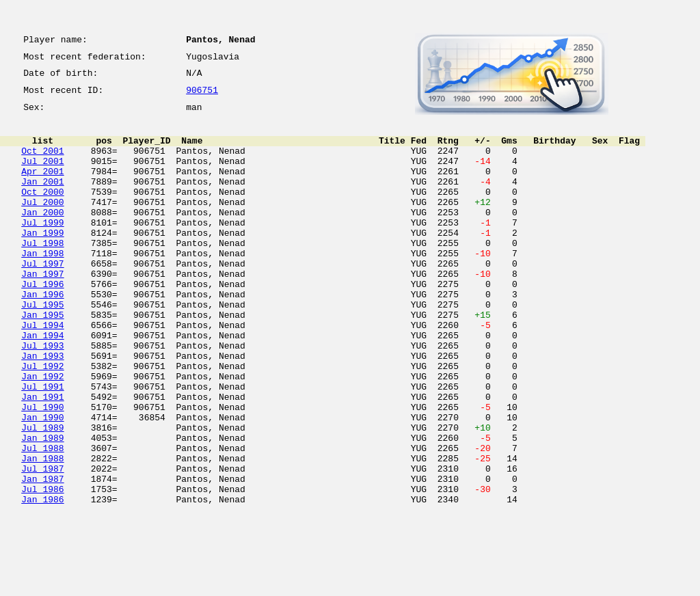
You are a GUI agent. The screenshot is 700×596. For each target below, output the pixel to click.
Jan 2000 (42, 236)
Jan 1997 (42, 310)
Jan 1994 (42, 384)
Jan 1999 (42, 261)
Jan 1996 (42, 335)
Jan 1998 (42, 286)
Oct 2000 (42, 212)
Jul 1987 (42, 544)
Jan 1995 (42, 360)
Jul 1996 (42, 323)
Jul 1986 (42, 569)
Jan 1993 (42, 409)
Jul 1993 (42, 396)
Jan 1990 (42, 483)
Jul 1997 (42, 298)
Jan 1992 (42, 433)
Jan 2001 (42, 200)
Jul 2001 (42, 175)
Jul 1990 (42, 470)
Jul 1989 (42, 495)
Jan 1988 (42, 532)
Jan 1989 (42, 507)
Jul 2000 (42, 224)
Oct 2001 (42, 163)
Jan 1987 (42, 556)
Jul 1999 (42, 249)
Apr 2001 (42, 187)
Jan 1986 (42, 581)
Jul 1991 (42, 446)
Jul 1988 (42, 519)
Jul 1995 (42, 347)
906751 (202, 97)
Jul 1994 (42, 372)
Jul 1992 (42, 421)
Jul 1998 (42, 273)
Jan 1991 (42, 458)
